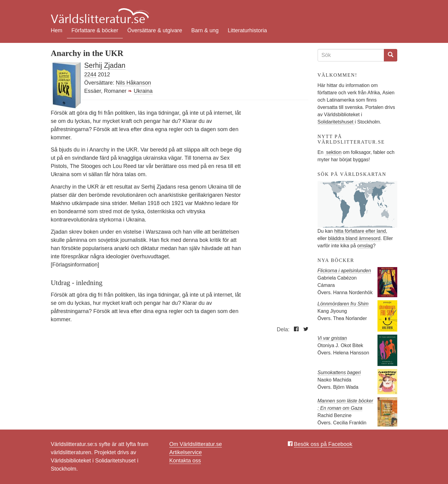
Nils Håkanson (133, 83)
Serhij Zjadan (105, 65)
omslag (365, 246)
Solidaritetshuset (336, 122)
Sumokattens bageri (339, 373)
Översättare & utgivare (155, 30)
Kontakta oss (185, 461)
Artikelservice (186, 452)
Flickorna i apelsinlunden (344, 271)
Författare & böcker (95, 30)
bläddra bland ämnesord (354, 238)
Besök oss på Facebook (323, 444)
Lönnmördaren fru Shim (343, 304)
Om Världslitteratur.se (196, 444)
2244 (90, 75)
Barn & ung (205, 30)
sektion (333, 152)
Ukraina (143, 91)
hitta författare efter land (360, 231)
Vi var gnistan (332, 338)
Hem (57, 30)
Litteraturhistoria (247, 30)
